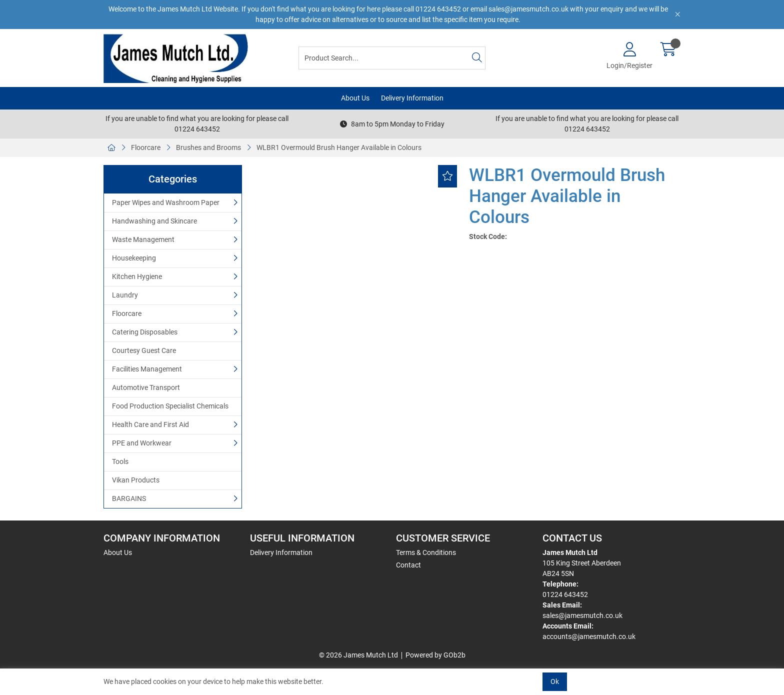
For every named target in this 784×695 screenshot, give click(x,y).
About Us (355, 98)
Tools (120, 461)
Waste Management (143, 239)
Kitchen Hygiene (137, 276)
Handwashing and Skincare (154, 221)
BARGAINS (129, 498)
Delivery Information (412, 98)
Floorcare (146, 147)
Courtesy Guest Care (144, 350)
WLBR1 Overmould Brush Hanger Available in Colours (339, 147)
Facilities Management (147, 369)
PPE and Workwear (142, 443)
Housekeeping (134, 258)
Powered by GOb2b (435, 655)
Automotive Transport (146, 387)
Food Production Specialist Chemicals (170, 406)
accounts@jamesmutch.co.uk (589, 636)
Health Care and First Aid (150, 424)
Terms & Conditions (426, 552)
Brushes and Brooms (208, 147)
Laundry (125, 295)
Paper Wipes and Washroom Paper (166, 202)
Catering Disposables (145, 332)
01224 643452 (565, 594)
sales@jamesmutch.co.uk (582, 615)
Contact (408, 565)
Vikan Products (136, 480)
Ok (555, 681)
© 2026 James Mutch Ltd (358, 655)
